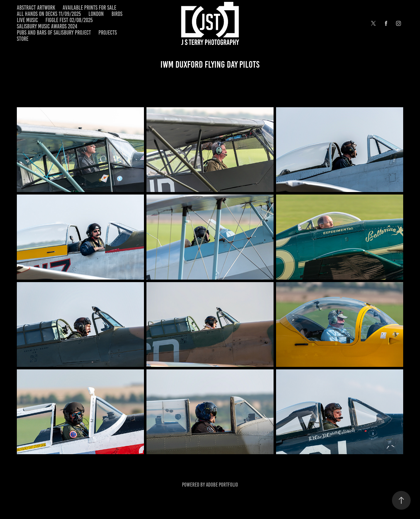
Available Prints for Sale (89, 8)
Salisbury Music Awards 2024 (47, 26)
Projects (108, 33)
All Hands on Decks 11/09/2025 (49, 14)
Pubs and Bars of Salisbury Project (54, 33)
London (96, 14)
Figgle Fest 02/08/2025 (69, 20)
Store (23, 39)
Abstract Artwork (36, 8)
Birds (117, 14)
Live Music (27, 20)
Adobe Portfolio (222, 485)
